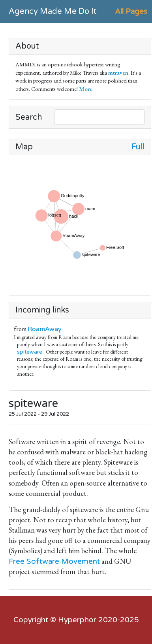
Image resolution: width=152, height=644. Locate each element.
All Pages (131, 11)
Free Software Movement (54, 561)
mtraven (118, 72)
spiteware (30, 352)
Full (138, 147)
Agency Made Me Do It (53, 11)
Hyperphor (77, 620)
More (86, 89)
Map (24, 147)
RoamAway (45, 329)
